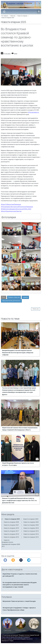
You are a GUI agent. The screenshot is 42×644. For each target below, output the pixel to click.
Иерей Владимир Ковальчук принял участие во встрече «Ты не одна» (18, 464)
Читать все (36, 309)
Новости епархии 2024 (31, 519)
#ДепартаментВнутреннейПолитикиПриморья (17, 207)
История (34, 630)
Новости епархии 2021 (11, 525)
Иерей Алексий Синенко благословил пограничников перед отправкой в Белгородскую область (20, 429)
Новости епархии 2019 (11, 528)
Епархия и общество (14, 297)
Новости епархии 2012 (31, 537)
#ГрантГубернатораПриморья (11, 204)
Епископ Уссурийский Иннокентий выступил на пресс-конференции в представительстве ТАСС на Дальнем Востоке (19, 500)
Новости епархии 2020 (31, 525)
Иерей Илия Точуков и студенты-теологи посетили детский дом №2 (20, 575)
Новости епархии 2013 (11, 537)
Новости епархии (22, 16)
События (13, 16)
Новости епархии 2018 (31, 528)
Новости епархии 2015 (11, 534)
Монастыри (21, 630)
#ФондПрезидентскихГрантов (11, 211)
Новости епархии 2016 (31, 531)
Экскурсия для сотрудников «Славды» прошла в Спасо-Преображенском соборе (19, 609)
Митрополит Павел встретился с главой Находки (19, 601)
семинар (25, 297)
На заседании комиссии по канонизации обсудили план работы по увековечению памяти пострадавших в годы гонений (20, 585)
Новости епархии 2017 (11, 531)
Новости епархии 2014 (31, 534)
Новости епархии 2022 (31, 522)
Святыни (7, 630)
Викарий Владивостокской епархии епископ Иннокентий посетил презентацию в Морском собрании (18, 353)
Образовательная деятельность (11, 301)
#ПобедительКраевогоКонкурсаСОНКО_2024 (16, 209)
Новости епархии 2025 (8, 18)
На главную (5, 16)
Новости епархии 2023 (11, 522)
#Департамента (33, 112)
